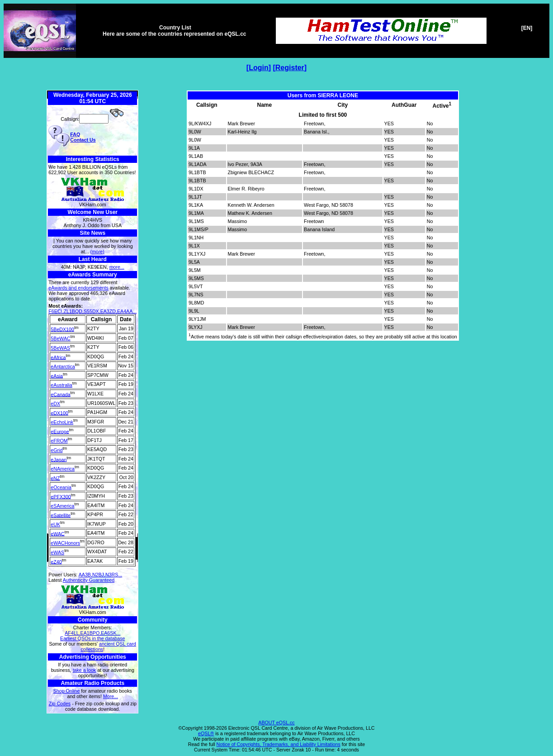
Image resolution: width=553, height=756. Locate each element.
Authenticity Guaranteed (89, 580)
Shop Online (67, 691)
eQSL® (206, 733)
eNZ (55, 478)
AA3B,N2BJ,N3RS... (101, 575)
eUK (55, 524)
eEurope (60, 431)
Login (259, 68)
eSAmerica (62, 506)
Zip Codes (60, 704)
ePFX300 (61, 496)
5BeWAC (60, 338)
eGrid (57, 450)
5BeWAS (60, 348)
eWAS (57, 552)
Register (290, 68)
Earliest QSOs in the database (92, 638)
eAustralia (61, 385)
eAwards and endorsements (78, 288)
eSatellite (61, 515)
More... (111, 696)
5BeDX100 (62, 329)
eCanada (60, 394)
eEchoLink (62, 422)
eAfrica (58, 357)
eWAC (57, 533)
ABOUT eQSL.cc (276, 723)
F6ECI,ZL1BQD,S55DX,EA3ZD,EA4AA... (92, 311)
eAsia (57, 376)
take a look (85, 670)
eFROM (59, 441)
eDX (55, 404)
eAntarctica (63, 366)
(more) (97, 252)
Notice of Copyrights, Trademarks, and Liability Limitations (279, 744)
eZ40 (56, 561)
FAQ (75, 134)
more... (117, 267)
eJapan (59, 459)
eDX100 (59, 413)
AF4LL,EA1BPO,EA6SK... (92, 633)
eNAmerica (63, 469)
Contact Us (83, 140)
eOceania (61, 487)
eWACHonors (65, 543)
